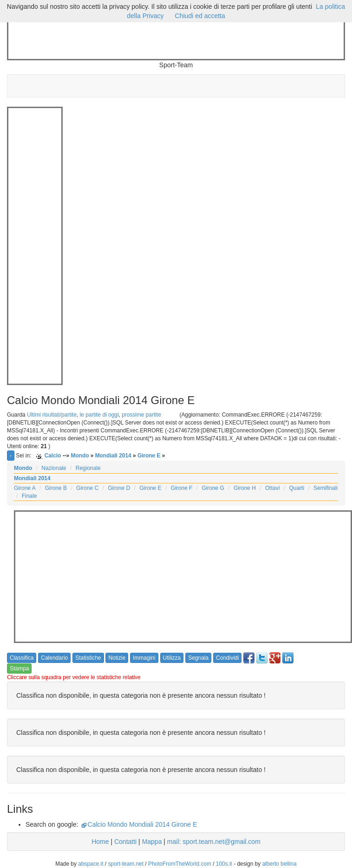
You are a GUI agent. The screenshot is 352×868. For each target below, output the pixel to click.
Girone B (56, 488)
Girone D (119, 488)
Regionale (88, 468)
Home (100, 842)
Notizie (117, 658)
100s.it (224, 864)
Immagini (144, 658)
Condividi (227, 658)
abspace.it (91, 864)
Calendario (54, 658)
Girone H (245, 488)
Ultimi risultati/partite (52, 415)
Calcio (53, 456)
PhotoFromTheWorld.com (180, 864)
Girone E (149, 456)
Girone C (87, 488)
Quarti (297, 488)
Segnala (198, 658)
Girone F (182, 488)
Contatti (125, 842)
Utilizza (172, 658)
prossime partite (141, 415)
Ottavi (272, 488)
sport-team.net (126, 864)
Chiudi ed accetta (200, 16)
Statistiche (88, 658)
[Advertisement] (177, 41)
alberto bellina (280, 864)
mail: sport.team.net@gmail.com (214, 842)
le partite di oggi (99, 415)
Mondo (80, 456)
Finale (29, 496)
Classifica (22, 658)
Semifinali (326, 488)
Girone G (213, 488)
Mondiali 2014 (113, 456)
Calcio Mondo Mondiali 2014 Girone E (143, 824)
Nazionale (54, 468)
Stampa (19, 669)
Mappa (152, 842)
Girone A (25, 488)
